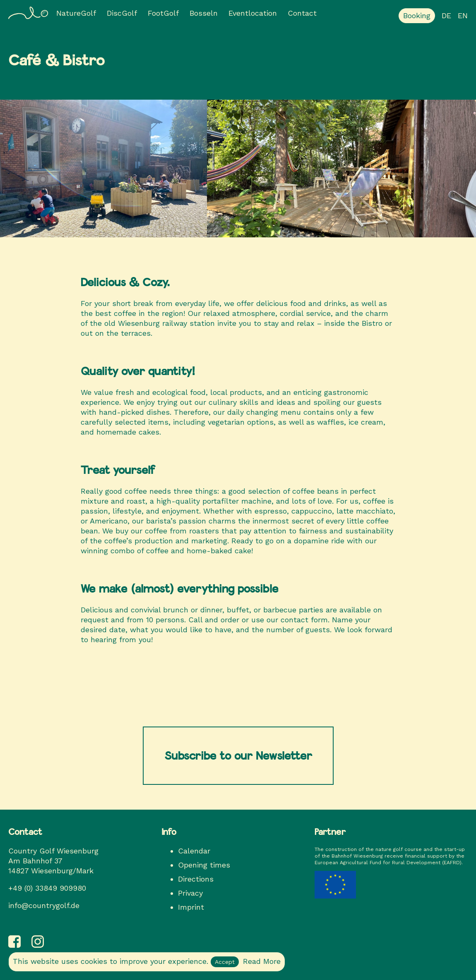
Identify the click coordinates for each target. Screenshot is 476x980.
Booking (417, 16)
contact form (304, 620)
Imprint (191, 907)
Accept (225, 962)
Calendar (194, 851)
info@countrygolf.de (44, 905)
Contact (302, 13)
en (463, 16)
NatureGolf (76, 13)
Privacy (190, 893)
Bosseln (204, 13)
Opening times (204, 865)
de (446, 16)
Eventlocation (253, 13)
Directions (196, 879)
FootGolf (163, 13)
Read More (262, 961)
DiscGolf (122, 13)
